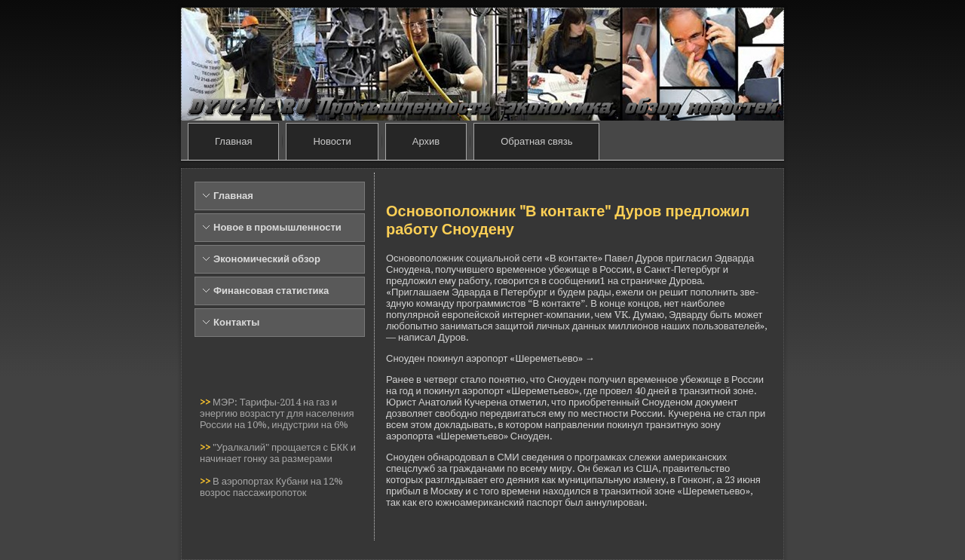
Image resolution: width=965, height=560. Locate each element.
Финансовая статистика (271, 291)
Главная (233, 141)
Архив (426, 141)
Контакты (236, 322)
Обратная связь (536, 141)
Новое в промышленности (277, 227)
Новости (332, 141)
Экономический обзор (267, 259)
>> (206, 402)
